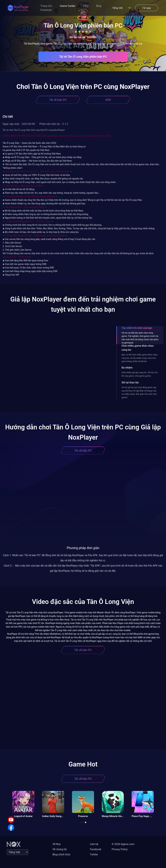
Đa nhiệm (127, 368)
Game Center (68, 6)
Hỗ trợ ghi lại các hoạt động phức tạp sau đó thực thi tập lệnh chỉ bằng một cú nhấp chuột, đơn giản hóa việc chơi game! (139, 392)
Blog (99, 6)
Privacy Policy (120, 849)
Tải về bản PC (58, 100)
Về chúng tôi (60, 849)
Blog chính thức (62, 854)
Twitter (94, 854)
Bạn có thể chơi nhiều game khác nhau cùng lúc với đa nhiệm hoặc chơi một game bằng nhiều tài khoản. (140, 358)
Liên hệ (94, 844)
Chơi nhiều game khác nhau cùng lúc (138, 348)
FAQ (86, 6)
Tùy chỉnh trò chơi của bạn (137, 328)
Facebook (46, 10)
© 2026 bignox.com (123, 844)
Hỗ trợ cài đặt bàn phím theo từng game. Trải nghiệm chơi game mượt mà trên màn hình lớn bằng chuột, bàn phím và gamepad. (140, 338)
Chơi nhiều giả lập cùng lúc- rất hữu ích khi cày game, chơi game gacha (140, 374)
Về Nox (57, 844)
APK (108, 100)
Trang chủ (46, 6)
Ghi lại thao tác (130, 383)
